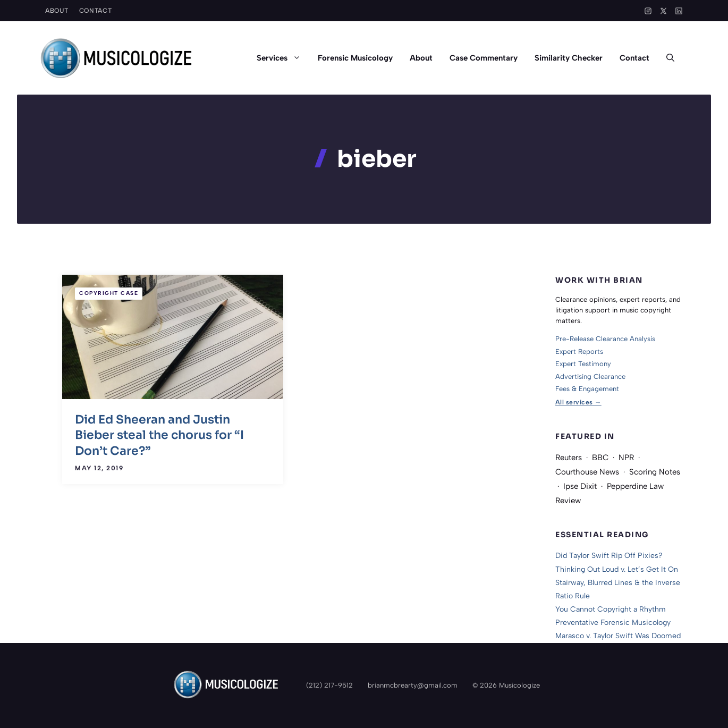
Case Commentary (484, 58)
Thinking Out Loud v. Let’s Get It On (617, 569)
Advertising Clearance (590, 376)
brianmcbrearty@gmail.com (413, 685)
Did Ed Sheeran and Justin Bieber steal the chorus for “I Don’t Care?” (159, 435)
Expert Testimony (583, 364)
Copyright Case (109, 293)
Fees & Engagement (587, 389)
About (57, 11)
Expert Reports (579, 352)
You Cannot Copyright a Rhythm (611, 609)
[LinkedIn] (679, 11)
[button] (670, 58)
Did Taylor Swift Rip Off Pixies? (609, 556)
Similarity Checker (569, 58)
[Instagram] (648, 11)
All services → (578, 402)
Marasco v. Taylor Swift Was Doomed (618, 636)
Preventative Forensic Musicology (613, 623)
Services (283, 58)
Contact (96, 11)
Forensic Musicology (355, 58)
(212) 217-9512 (329, 685)
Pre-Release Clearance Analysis (605, 339)
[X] (663, 11)
